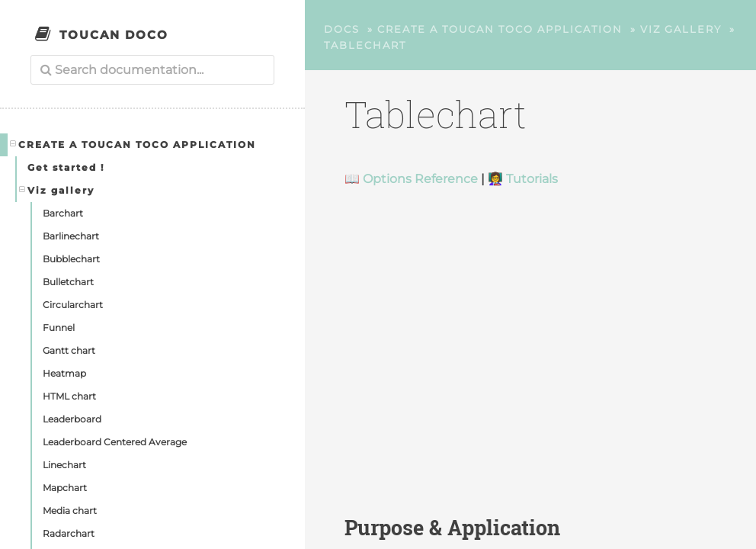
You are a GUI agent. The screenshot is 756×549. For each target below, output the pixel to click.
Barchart (63, 213)
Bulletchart (68, 282)
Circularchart (73, 305)
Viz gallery (57, 190)
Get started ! (66, 167)
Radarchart (69, 533)
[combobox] (152, 70)
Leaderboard (72, 419)
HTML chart (69, 396)
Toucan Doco (114, 35)
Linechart (64, 465)
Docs (342, 29)
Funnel (59, 327)
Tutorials (532, 179)
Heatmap (64, 373)
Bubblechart (71, 259)
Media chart (70, 510)
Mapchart (65, 488)
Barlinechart (71, 236)
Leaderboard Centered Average (115, 442)
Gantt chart (69, 350)
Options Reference (420, 179)
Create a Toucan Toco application (133, 144)
